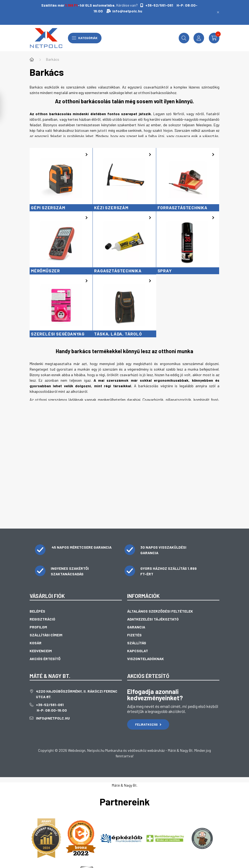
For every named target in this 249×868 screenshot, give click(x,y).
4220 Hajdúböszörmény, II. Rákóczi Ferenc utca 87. (77, 694)
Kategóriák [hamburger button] (85, 38)
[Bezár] (218, 12)
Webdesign (77, 750)
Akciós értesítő (45, 659)
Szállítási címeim (46, 635)
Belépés (37, 611)
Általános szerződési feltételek (160, 611)
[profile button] (199, 38)
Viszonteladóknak (146, 659)
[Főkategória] (32, 59)
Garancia (136, 627)
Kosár (36, 643)
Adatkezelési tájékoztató (153, 619)
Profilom (38, 627)
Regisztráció (42, 619)
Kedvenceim (41, 651)
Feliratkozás (148, 724)
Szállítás (137, 643)
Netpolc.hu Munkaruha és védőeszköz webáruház (126, 750)
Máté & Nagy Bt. (125, 785)
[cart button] (214, 38)
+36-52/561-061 (159, 5)
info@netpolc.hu (127, 11)
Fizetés (134, 635)
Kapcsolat (138, 651)
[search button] (184, 38)
